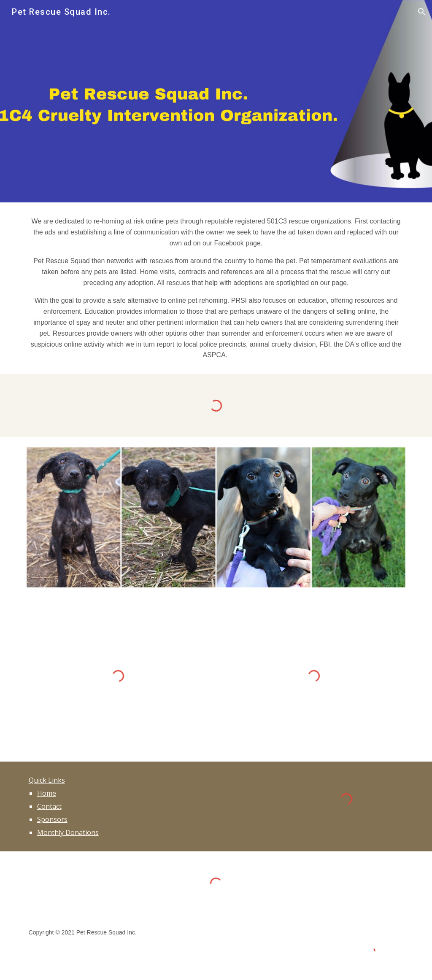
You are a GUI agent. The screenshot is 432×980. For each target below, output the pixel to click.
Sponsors (52, 819)
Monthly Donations (68, 832)
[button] (422, 12)
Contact (49, 806)
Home (47, 793)
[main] (216, 288)
